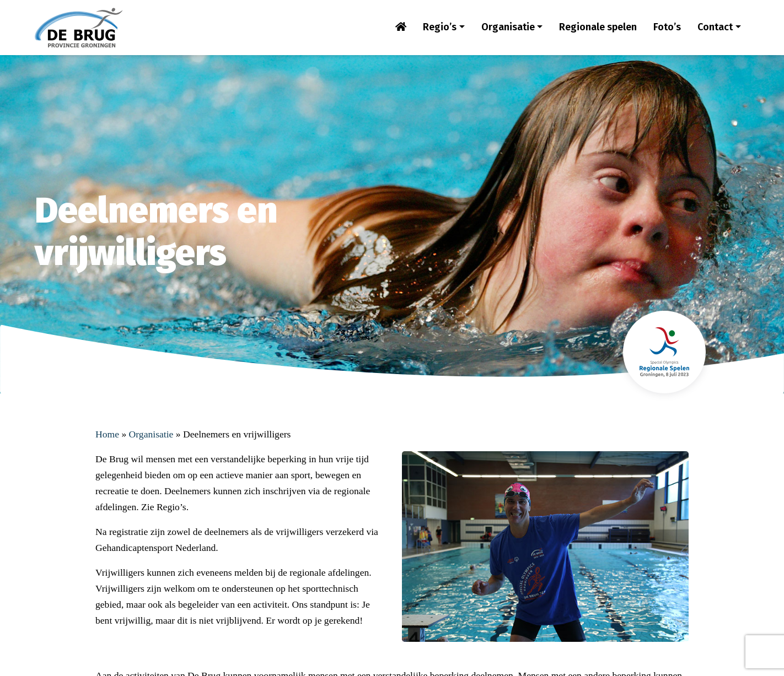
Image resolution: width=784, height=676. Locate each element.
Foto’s (667, 27)
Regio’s (440, 27)
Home (107, 434)
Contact (715, 27)
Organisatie (508, 27)
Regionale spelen (598, 27)
